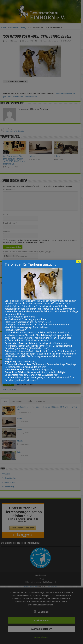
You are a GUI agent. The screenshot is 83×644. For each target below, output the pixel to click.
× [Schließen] (79, 262)
